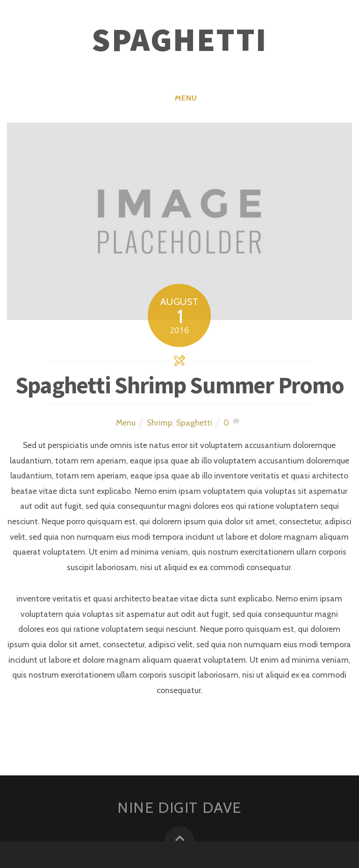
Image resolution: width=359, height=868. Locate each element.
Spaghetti (194, 423)
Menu (186, 98)
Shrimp (160, 423)
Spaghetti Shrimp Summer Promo (180, 385)
